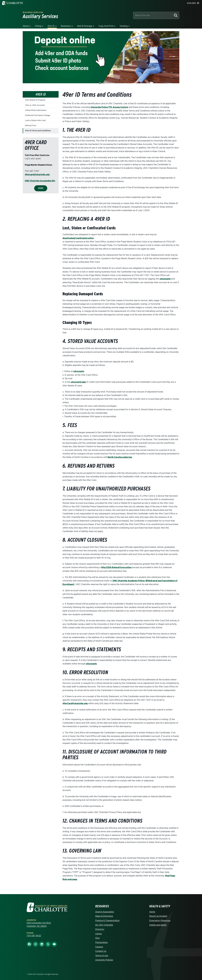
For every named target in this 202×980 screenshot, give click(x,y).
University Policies (104, 959)
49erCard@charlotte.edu (75, 703)
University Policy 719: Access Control (109, 107)
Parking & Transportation (107, 920)
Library (99, 933)
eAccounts (165, 279)
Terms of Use (102, 955)
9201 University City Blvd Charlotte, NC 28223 (39, 924)
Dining (38, 26)
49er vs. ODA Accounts (35, 105)
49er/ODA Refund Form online (116, 567)
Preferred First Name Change (38, 115)
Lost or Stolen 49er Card (35, 120)
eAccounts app (78, 382)
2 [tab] (104, 83)
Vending (124, 26)
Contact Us (101, 950)
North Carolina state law (120, 457)
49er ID (51, 26)
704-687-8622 (34, 935)
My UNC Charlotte (104, 924)
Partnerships (101, 942)
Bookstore (66, 26)
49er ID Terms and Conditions (38, 131)
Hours (41, 188)
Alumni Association (105, 911)
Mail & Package (85, 26)
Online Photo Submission (36, 110)
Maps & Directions (104, 915)
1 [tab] (100, 83)
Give (97, 937)
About (26, 26)
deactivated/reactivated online (78, 238)
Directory (100, 928)
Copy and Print (106, 26)
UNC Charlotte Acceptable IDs (40, 181)
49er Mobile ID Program (35, 100)
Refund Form (31, 126)
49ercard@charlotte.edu (37, 175)
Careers (99, 946)
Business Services (33, 12)
